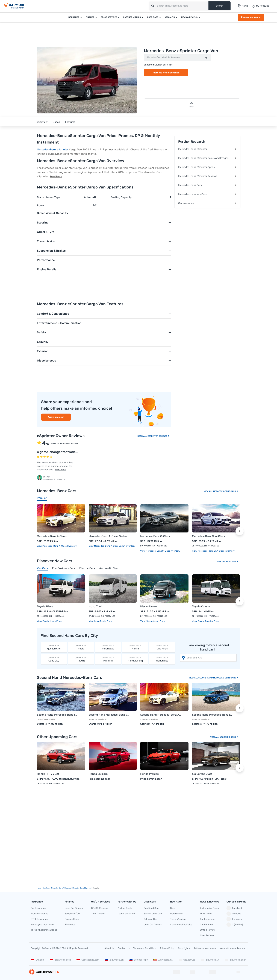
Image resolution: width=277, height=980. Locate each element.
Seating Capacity (121, 197)
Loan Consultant (126, 914)
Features (70, 122)
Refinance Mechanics (205, 948)
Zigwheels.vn (210, 960)
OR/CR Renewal (100, 908)
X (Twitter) (235, 925)
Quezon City (54, 647)
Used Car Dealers (153, 925)
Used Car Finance (74, 908)
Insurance (74, 17)
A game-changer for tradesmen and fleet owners (73, 452)
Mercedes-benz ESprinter (207, 149)
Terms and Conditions (145, 948)
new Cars (46, 888)
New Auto (170, 17)
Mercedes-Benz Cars (226, 491)
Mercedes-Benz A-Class (52, 536)
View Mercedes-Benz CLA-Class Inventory (213, 551)
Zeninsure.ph (138, 960)
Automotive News (209, 908)
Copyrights (184, 948)
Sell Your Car (150, 919)
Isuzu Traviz (96, 606)
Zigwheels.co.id (60, 960)
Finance (90, 17)
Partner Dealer (125, 908)
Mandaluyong (135, 659)
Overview (42, 122)
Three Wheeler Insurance (44, 930)
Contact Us (124, 948)
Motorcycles (176, 914)
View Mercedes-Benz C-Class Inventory (160, 551)
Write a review (56, 417)
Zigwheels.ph (114, 960)
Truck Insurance (39, 914)
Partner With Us (132, 17)
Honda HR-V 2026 (48, 774)
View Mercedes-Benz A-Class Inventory (57, 546)
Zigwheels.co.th (235, 960)
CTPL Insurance (39, 919)
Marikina (108, 659)
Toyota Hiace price (52, 621)
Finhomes (70, 925)
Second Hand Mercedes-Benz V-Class (109, 715)
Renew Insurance (251, 17)
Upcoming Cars (229, 737)
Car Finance (206, 925)
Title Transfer (98, 914)
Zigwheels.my (163, 960)
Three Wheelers (178, 919)
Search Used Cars (153, 914)
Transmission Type (48, 197)
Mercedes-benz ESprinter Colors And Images (207, 158)
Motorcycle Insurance (42, 925)
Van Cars (232, 562)
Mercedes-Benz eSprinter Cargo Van (164, 57)
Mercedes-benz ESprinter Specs (207, 167)
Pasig (81, 647)
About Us (109, 948)
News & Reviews (189, 17)
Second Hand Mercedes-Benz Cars (218, 678)
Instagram (235, 919)
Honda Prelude (149, 774)
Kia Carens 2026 (202, 774)
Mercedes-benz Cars (207, 185)
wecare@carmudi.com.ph (233, 948)
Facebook (234, 908)
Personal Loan (72, 919)
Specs (56, 122)
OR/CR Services (109, 17)
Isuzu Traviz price (103, 621)
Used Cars (153, 17)
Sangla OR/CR (72, 914)
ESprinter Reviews (158, 436)
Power (41, 205)
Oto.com (38, 960)
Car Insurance (207, 203)
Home (39, 888)
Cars (173, 908)
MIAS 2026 (206, 914)
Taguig (81, 659)
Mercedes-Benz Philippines (61, 888)
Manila (135, 647)
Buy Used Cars (151, 908)
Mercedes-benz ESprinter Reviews (207, 176)
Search (219, 6)
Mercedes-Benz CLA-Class (208, 536)
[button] (240, 531)
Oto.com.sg (187, 960)
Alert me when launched (166, 73)
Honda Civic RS (98, 774)
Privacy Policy (167, 948)
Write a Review (208, 930)
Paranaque (108, 647)
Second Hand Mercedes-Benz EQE (213, 715)
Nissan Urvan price (155, 621)
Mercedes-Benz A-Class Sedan (108, 536)
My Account (260, 6)
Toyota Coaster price (208, 621)
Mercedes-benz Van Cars (207, 194)
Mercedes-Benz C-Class (155, 536)
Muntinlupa (162, 659)
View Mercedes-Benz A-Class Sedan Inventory (112, 546)
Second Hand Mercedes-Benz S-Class (58, 715)
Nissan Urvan (148, 606)
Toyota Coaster (201, 606)
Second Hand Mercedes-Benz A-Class (161, 715)
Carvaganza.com (88, 960)
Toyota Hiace (45, 606)
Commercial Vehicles (181, 925)
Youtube (234, 914)
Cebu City (54, 659)
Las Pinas (162, 647)
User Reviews (207, 935)
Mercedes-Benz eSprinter (53, 150)
